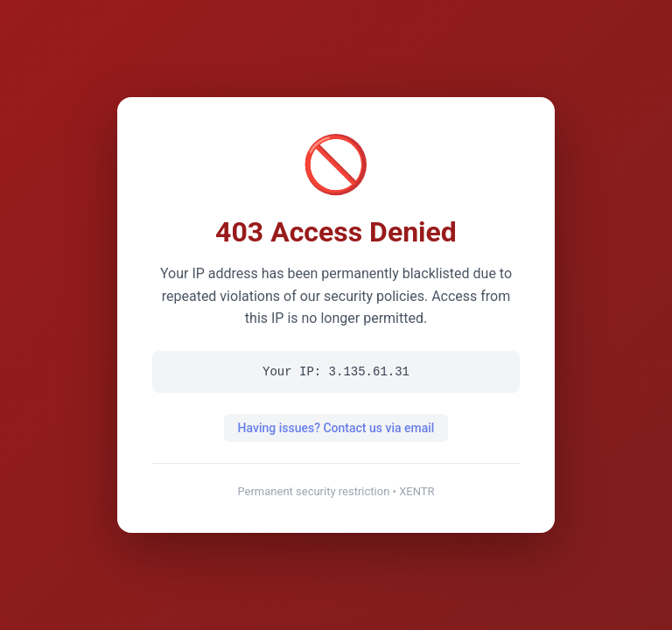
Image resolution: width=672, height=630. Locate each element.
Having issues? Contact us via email (336, 428)
